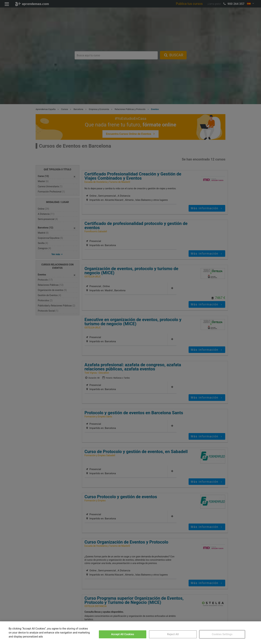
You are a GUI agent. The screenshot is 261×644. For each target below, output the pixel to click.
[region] (130, 633)
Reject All (173, 634)
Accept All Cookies (123, 634)
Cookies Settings (222, 634)
